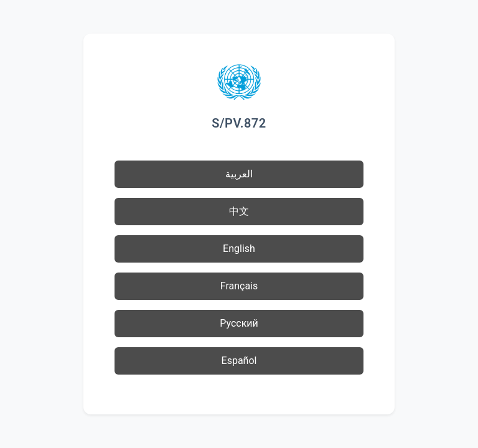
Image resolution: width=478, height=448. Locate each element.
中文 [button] (239, 211)
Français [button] (239, 286)
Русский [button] (239, 323)
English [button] (239, 249)
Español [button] (239, 361)
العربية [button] (239, 174)
